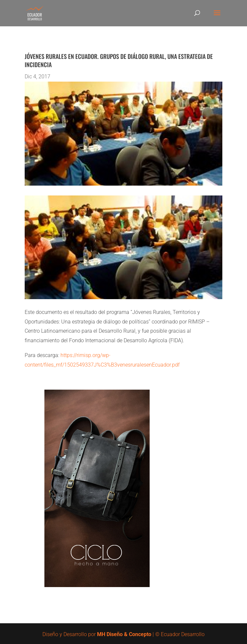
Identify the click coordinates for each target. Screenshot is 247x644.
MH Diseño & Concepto (125, 634)
